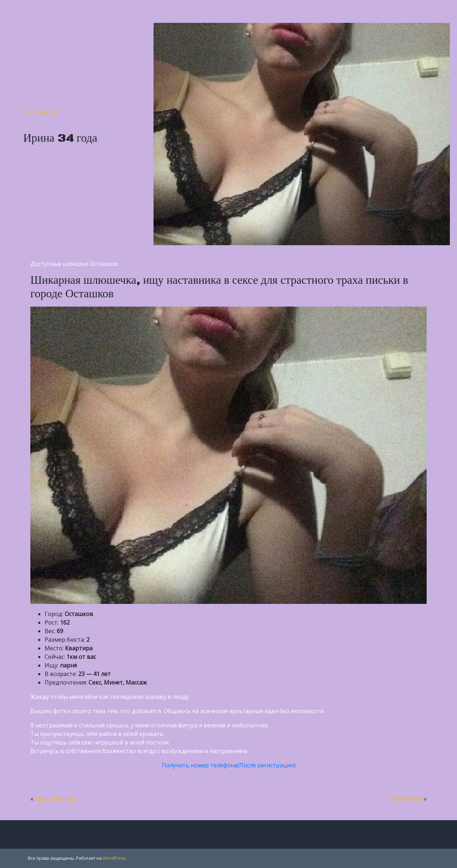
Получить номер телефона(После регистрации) (229, 765)
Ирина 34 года (55, 799)
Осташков (41, 112)
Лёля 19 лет (406, 799)
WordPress (114, 858)
